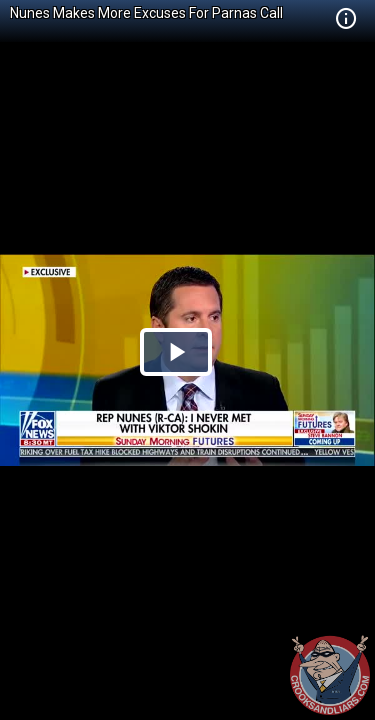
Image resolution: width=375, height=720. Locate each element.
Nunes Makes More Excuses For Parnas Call (146, 13)
